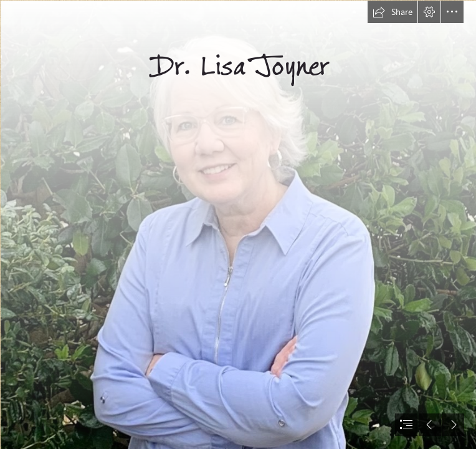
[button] (393, 12)
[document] (238, 224)
